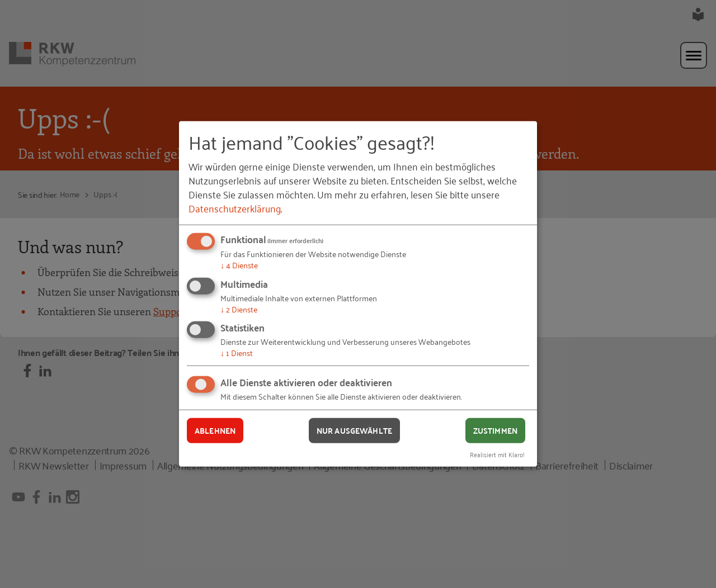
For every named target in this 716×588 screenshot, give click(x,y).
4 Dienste (239, 265)
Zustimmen (495, 430)
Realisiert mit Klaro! (497, 454)
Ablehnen (215, 430)
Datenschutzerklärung (235, 208)
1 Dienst (237, 352)
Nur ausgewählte (354, 430)
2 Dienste (239, 309)
